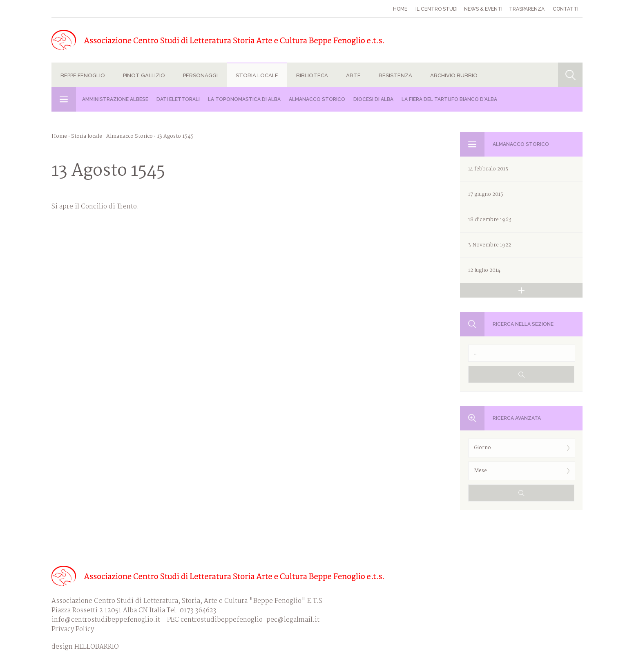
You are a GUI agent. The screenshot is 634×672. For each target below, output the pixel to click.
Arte (353, 75)
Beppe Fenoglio (83, 75)
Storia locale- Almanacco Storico (112, 136)
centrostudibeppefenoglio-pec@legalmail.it (250, 620)
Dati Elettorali (178, 99)
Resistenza (395, 75)
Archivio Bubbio (454, 75)
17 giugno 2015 (486, 194)
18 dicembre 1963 (490, 220)
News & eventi (483, 9)
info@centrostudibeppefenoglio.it (106, 620)
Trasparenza (527, 9)
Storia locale (257, 75)
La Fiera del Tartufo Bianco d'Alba (449, 99)
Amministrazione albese (115, 99)
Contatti (566, 9)
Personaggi (200, 75)
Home (400, 9)
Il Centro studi (436, 9)
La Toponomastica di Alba (244, 99)
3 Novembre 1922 (490, 245)
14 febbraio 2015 (488, 169)
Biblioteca (312, 75)
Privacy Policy (73, 629)
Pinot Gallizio (144, 75)
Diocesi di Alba (373, 99)
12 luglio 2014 (484, 270)
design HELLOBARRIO (85, 647)
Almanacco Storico (317, 99)
